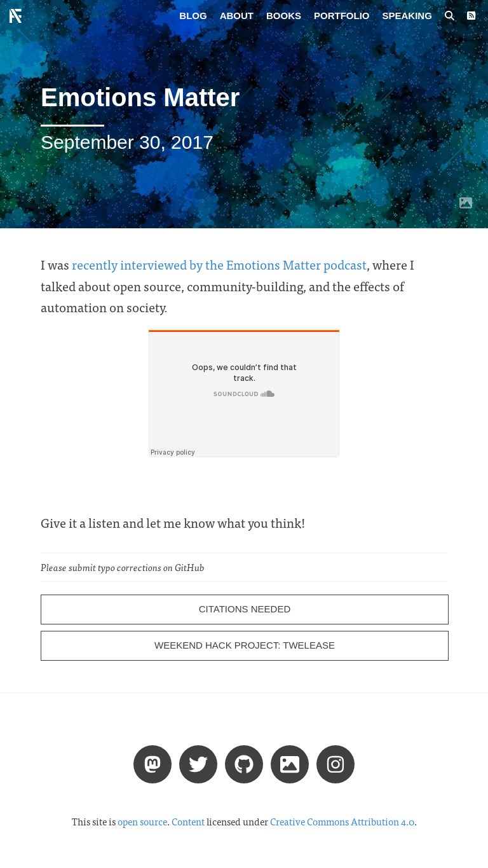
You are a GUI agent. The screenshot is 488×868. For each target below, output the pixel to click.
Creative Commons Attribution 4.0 (342, 822)
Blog (193, 16)
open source (142, 822)
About (237, 16)
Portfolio (342, 16)
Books (284, 16)
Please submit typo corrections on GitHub (123, 567)
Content (188, 822)
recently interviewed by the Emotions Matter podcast (219, 264)
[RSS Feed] (471, 16)
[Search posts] (450, 16)
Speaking (407, 16)
